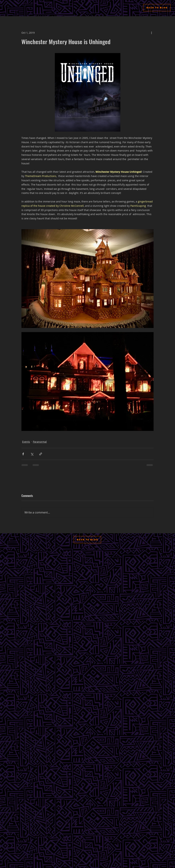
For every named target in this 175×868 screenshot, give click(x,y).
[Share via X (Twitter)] (32, 454)
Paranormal (40, 442)
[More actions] (151, 33)
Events (26, 442)
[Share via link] (41, 454)
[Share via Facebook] (23, 454)
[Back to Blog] (157, 8)
